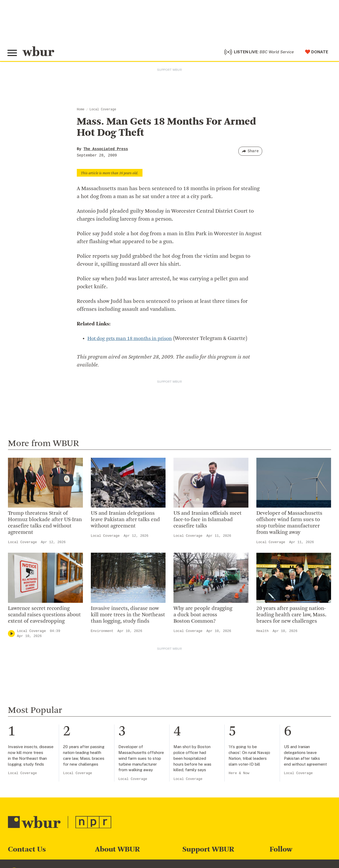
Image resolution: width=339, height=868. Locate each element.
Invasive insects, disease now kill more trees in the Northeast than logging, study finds (128, 616)
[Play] (11, 635)
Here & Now (239, 775)
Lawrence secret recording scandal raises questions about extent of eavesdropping (44, 616)
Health (263, 632)
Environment (102, 632)
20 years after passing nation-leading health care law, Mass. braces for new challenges (291, 616)
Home (81, 111)
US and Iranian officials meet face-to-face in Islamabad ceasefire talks (208, 521)
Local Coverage (103, 111)
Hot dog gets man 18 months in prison (133, 340)
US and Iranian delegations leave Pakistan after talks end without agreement (125, 521)
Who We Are (108, 864)
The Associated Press (106, 150)
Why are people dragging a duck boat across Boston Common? (203, 616)
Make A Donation (201, 864)
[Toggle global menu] (13, 54)
